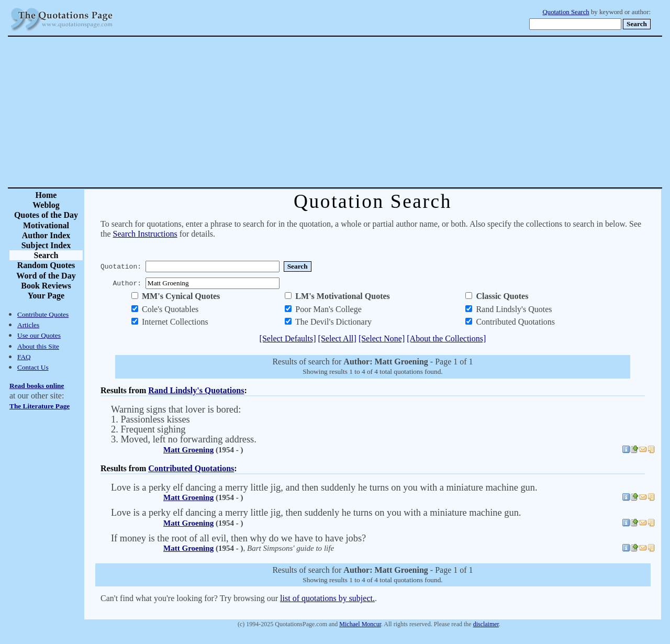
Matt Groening (188, 450)
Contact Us (33, 367)
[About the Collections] (446, 338)
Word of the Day (46, 276)
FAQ (24, 357)
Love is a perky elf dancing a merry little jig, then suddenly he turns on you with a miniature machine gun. (316, 513)
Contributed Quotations (191, 468)
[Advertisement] (372, 112)
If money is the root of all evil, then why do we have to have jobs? (238, 538)
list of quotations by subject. (327, 598)
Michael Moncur (360, 624)
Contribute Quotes (43, 314)
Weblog (46, 205)
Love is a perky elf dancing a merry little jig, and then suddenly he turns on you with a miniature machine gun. (324, 487)
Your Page (46, 296)
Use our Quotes (39, 335)
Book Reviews (46, 286)
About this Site (38, 346)
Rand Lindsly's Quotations (196, 390)
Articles (28, 325)
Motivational (46, 225)
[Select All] (337, 338)
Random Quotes (46, 265)
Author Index (46, 235)
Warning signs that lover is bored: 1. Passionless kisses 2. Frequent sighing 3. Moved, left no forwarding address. (184, 425)
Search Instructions (145, 234)
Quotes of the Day (46, 215)
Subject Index (46, 245)
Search (46, 255)
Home (46, 195)
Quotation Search (566, 12)
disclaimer (486, 624)
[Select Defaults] (288, 338)
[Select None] (382, 338)
